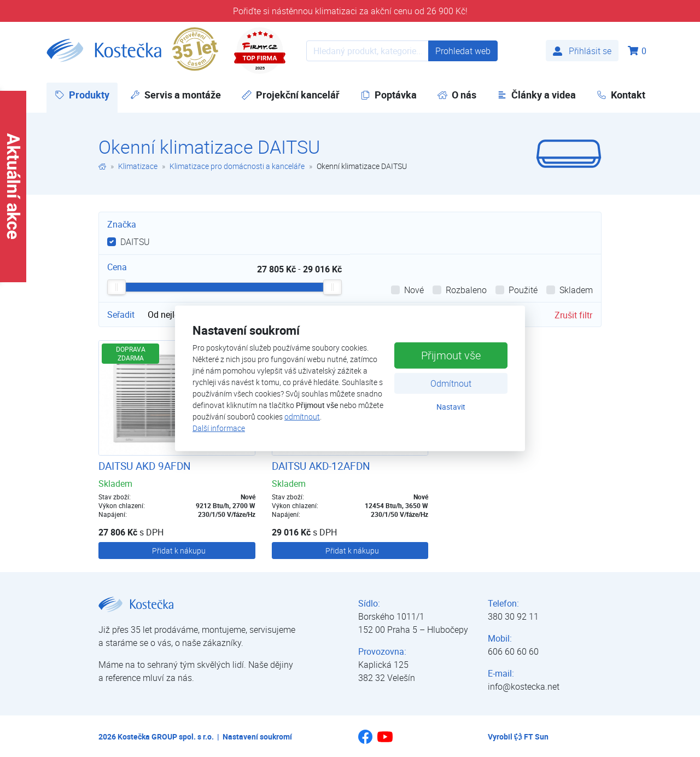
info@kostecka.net (524, 686)
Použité (523, 290)
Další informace (219, 428)
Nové (414, 290)
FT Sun (531, 736)
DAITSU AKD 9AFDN (145, 466)
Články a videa (536, 95)
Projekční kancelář (291, 95)
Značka (122, 224)
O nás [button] (457, 95)
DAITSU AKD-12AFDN (321, 466)
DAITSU (135, 242)
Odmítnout (451, 383)
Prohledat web (463, 51)
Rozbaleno (466, 290)
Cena (117, 267)
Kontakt (621, 95)
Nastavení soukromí (257, 736)
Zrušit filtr (573, 315)
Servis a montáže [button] (176, 95)
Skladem (576, 290)
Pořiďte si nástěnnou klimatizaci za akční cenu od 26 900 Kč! (350, 11)
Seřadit (121, 315)
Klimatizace (138, 166)
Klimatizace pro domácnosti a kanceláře (237, 166)
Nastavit (451, 406)
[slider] (116, 287)
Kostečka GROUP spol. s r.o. (166, 736)
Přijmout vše (451, 355)
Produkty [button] (86, 94)
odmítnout (302, 417)
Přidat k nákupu (179, 551)
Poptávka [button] (389, 95)
